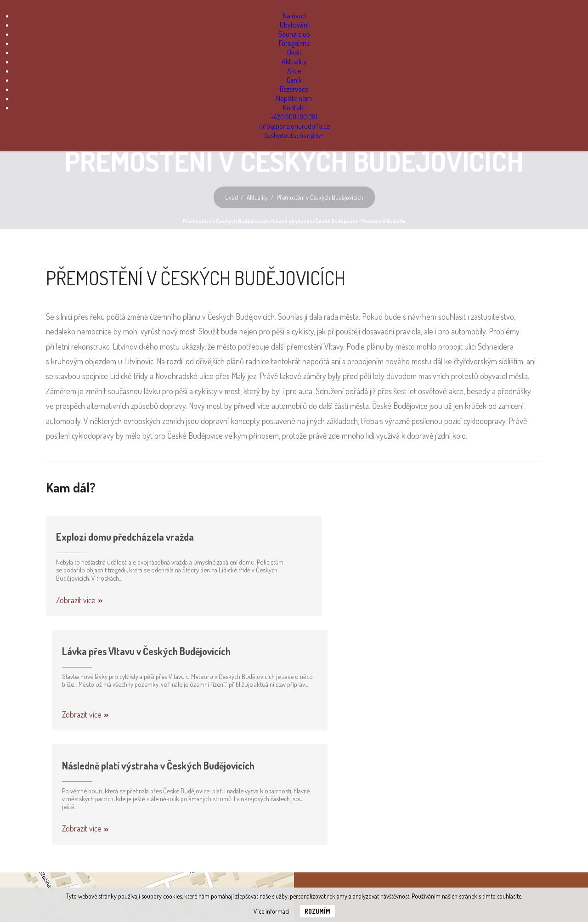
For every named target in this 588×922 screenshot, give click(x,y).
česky (273, 135)
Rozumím (317, 911)
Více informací (271, 911)
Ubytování (294, 25)
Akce (294, 71)
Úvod (231, 197)
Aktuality (294, 62)
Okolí (294, 52)
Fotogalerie (294, 43)
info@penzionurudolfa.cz (294, 126)
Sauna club (294, 34)
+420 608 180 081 (294, 117)
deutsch (292, 135)
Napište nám (294, 98)
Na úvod (294, 16)
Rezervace (294, 89)
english (313, 135)
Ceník (294, 80)
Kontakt (294, 107)
